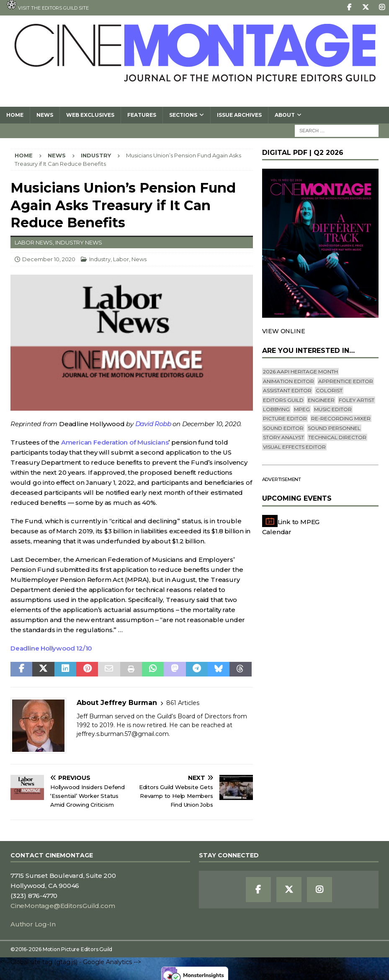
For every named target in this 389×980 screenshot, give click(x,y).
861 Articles (183, 703)
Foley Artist (357, 400)
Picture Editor (285, 418)
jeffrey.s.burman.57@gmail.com (123, 734)
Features (142, 115)
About (285, 115)
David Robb (153, 424)
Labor (121, 259)
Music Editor (333, 409)
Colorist (329, 390)
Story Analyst (283, 437)
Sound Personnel (334, 428)
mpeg (302, 409)
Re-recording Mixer (341, 418)
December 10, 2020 (49, 259)
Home (15, 115)
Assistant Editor (287, 390)
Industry (100, 259)
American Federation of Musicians (115, 442)
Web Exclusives (90, 115)
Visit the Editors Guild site (48, 5)
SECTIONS (183, 115)
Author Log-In (33, 924)
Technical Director (337, 437)
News (45, 115)
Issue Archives (239, 115)
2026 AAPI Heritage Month (300, 372)
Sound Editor (283, 428)
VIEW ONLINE (284, 331)
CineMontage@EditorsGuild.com (63, 906)
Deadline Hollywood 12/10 (51, 648)
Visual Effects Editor (294, 447)
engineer (321, 400)
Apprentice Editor (346, 381)
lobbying (276, 409)
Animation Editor (289, 381)
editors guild (283, 400)
